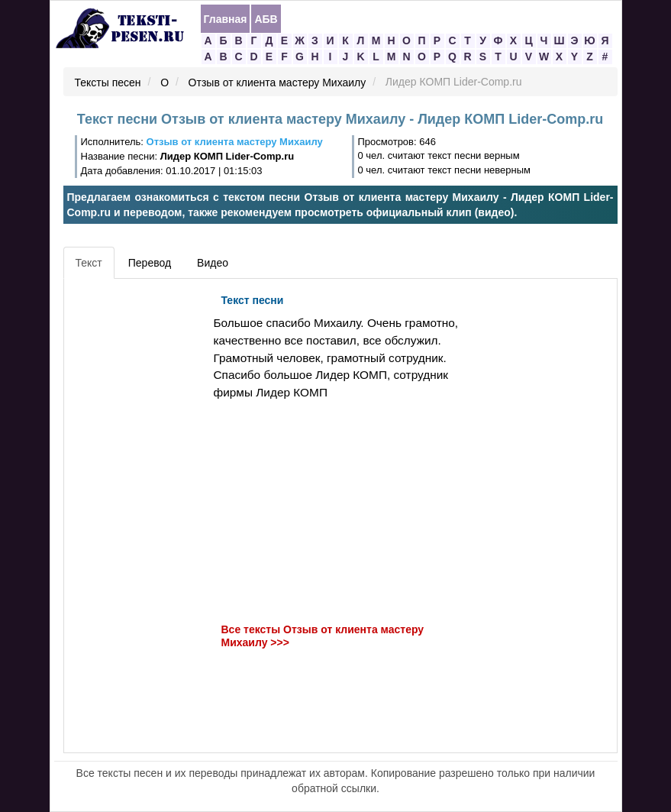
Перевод (150, 263)
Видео (213, 263)
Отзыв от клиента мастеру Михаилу (277, 82)
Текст (89, 263)
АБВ (266, 19)
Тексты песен (108, 82)
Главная (226, 19)
